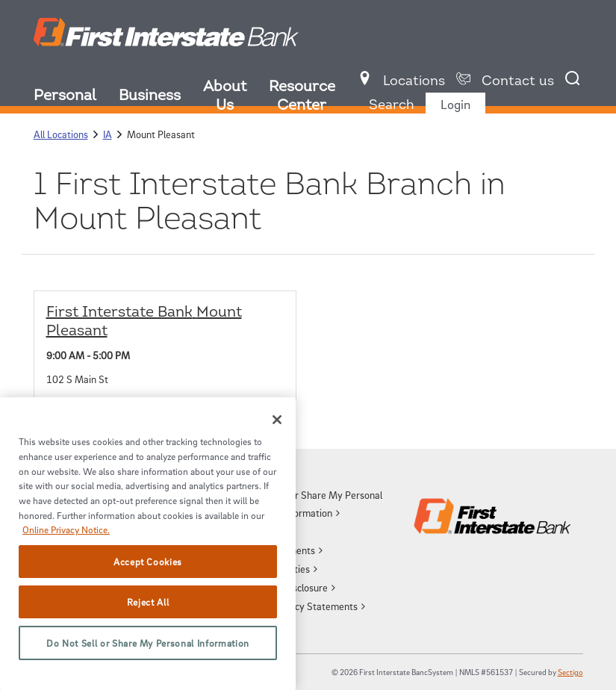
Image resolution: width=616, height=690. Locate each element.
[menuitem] (76, 97)
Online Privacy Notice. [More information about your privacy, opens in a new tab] (66, 529)
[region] (148, 544)
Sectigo (570, 672)
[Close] (277, 420)
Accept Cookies (148, 562)
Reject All (148, 602)
